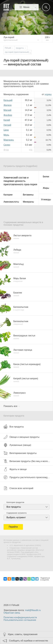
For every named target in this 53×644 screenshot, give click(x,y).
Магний (7, 110)
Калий (7, 120)
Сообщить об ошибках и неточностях (29, 641)
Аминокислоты (11, 202)
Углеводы (46, 199)
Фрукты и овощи (15, 469)
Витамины (28, 195)
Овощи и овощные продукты (21, 437)
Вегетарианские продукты (20, 453)
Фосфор (8, 115)
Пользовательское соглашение (20, 620)
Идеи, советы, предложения (23, 634)
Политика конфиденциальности (20, 617)
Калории (8, 195)
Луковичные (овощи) (17, 445)
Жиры (46, 188)
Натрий (7, 125)
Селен (7, 145)
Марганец (9, 140)
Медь (6, 135)
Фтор (6, 150)
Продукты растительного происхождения (28, 477)
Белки (46, 177)
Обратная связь (12, 613)
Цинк (6, 130)
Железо (8, 105)
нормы (48, 94)
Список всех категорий (18, 488)
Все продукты (14, 427)
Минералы (28, 202)
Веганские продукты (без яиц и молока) (27, 461)
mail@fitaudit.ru (33, 610)
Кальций (8, 100)
